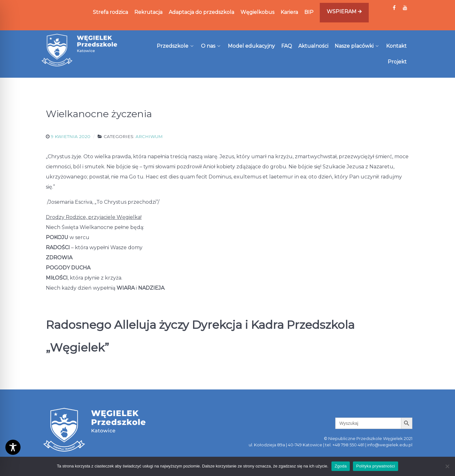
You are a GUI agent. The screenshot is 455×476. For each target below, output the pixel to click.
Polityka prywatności (376, 466)
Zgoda (341, 466)
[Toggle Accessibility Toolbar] (13, 447)
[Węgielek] (80, 50)
